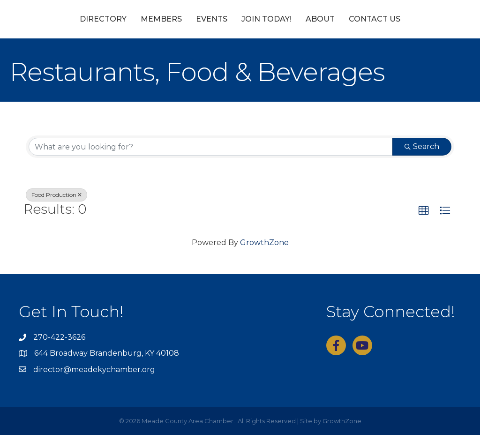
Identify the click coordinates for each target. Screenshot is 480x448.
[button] (424, 224)
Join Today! (320, 25)
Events (158, 25)
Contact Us (428, 25)
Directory (49, 25)
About (374, 25)
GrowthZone (264, 255)
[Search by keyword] (211, 160)
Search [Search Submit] (422, 160)
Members (107, 25)
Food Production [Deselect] (56, 208)
